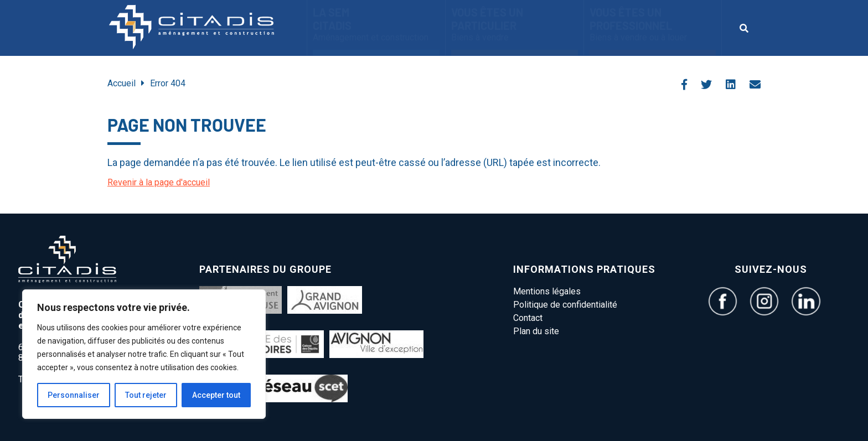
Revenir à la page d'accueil (159, 182)
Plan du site (536, 331)
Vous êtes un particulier (515, 24)
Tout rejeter (146, 395)
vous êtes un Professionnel (653, 24)
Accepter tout (216, 395)
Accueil (122, 83)
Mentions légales (547, 291)
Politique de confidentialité (565, 305)
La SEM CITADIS (376, 24)
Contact (528, 318)
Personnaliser (74, 395)
